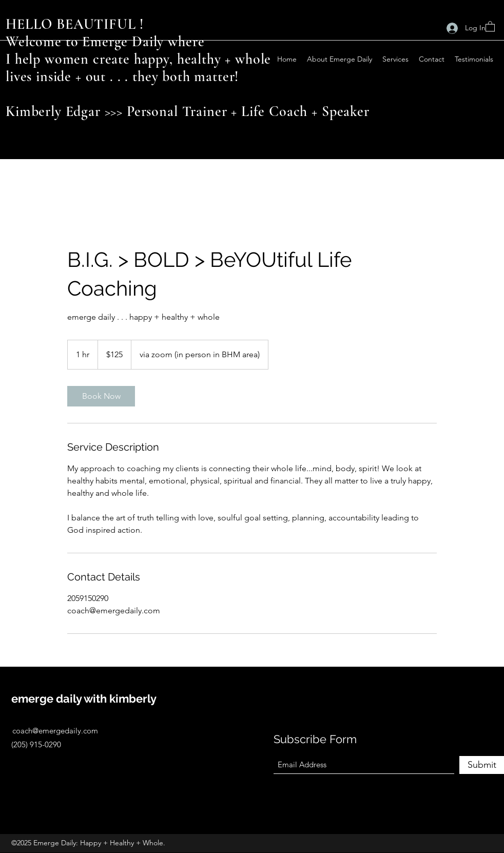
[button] (490, 26)
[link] (101, 396)
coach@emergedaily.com (55, 731)
